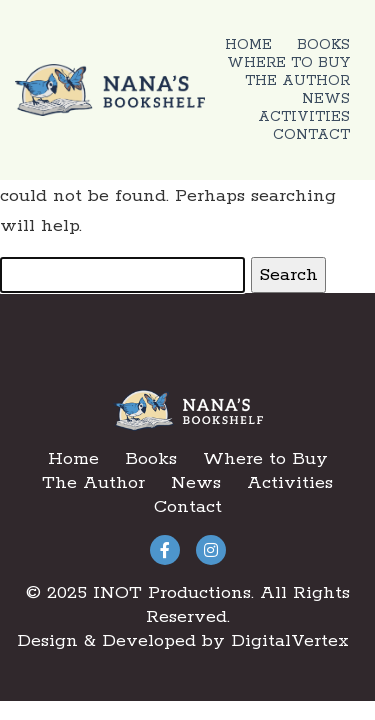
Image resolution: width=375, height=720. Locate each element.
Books (323, 45)
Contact (311, 135)
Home (248, 45)
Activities (304, 117)
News (326, 99)
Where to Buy (288, 63)
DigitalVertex (290, 641)
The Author (297, 81)
